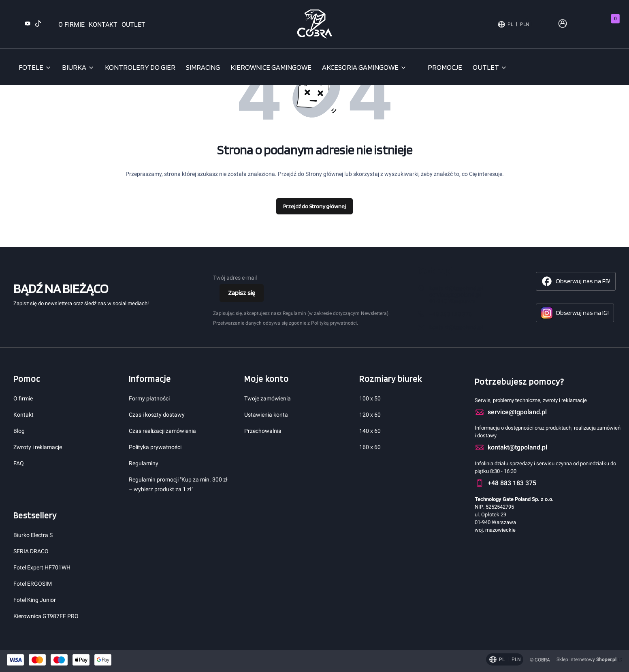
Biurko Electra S (33, 535)
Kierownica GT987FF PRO (46, 616)
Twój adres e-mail (235, 278)
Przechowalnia (263, 431)
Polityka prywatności (155, 447)
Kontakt (23, 415)
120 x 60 (370, 415)
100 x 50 (370, 398)
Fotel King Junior (35, 600)
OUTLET (133, 25)
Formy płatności (149, 398)
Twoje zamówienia (268, 398)
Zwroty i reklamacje (38, 447)
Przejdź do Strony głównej (314, 206)
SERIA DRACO (31, 551)
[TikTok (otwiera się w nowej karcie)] (38, 25)
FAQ (19, 463)
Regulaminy (144, 463)
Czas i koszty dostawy (157, 415)
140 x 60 (370, 431)
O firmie (23, 398)
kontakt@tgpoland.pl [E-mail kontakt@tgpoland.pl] (456, 327)
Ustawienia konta (266, 415)
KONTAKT (103, 25)
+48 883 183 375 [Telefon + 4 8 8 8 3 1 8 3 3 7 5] (451, 314)
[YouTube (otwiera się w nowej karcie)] (28, 25)
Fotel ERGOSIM (33, 584)
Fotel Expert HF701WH (42, 567)
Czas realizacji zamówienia (162, 431)
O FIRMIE (71, 25)
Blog (19, 431)
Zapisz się (242, 293)
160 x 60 (370, 447)
